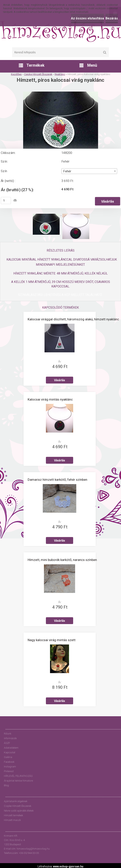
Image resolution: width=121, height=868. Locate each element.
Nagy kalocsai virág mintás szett (52, 640)
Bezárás (112, 18)
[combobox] (89, 171)
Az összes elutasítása (87, 18)
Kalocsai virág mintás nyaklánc (50, 399)
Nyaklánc (60, 74)
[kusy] (6, 201)
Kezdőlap (16, 74)
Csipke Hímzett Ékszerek (38, 74)
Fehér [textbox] (67, 171)
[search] (105, 53)
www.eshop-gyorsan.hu (68, 866)
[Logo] (60, 31)
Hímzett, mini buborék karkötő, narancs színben (62, 560)
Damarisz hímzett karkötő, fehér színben (57, 480)
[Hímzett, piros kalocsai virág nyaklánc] (61, 93)
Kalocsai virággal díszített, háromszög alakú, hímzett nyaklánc (73, 319)
